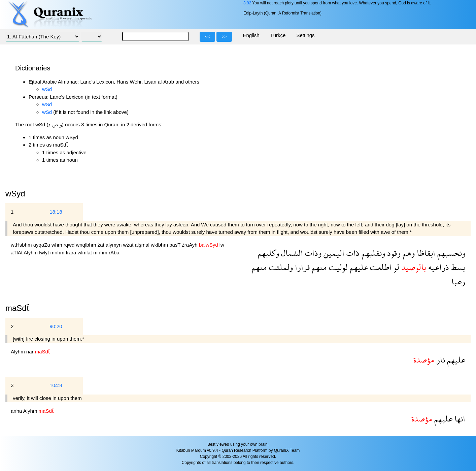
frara (72, 253)
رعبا (458, 281)
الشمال (291, 253)
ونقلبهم (372, 253)
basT (176, 245)
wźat (129, 245)
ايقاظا (425, 253)
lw (222, 245)
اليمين (333, 253)
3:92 (247, 3)
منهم (318, 267)
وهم (408, 253)
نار (440, 360)
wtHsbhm (22, 245)
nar (31, 352)
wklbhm (160, 245)
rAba (114, 253)
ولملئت (280, 267)
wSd (47, 89)
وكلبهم (268, 253)
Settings (305, 35)
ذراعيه (438, 267)
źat (102, 245)
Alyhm (31, 253)
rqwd (70, 245)
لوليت (337, 267)
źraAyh (190, 245)
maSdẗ (18, 308)
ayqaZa (42, 245)
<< (207, 37)
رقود (393, 253)
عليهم (358, 267)
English (251, 35)
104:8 (56, 385)
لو (395, 267)
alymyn (114, 245)
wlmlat (85, 253)
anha (17, 411)
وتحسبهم (450, 253)
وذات (312, 253)
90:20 (56, 326)
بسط (457, 267)
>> (224, 37)
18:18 (56, 212)
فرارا (301, 267)
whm (58, 245)
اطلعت (380, 267)
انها (459, 419)
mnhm (58, 253)
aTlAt (17, 253)
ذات (352, 253)
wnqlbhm (87, 245)
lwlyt (45, 253)
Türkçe (278, 35)
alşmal (143, 245)
